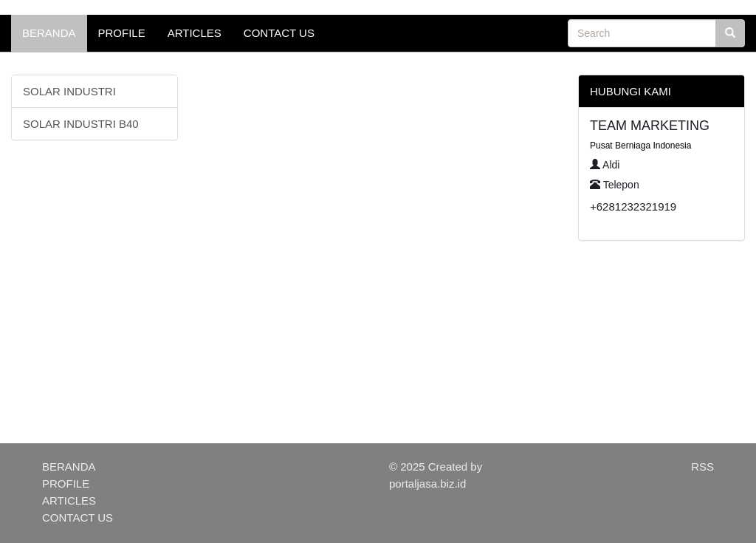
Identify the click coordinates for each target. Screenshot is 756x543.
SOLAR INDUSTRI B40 (81, 124)
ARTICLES (195, 33)
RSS (702, 467)
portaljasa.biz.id (427, 484)
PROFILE (122, 33)
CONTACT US (279, 33)
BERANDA (49, 33)
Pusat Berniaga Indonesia (640, 146)
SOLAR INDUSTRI (69, 91)
